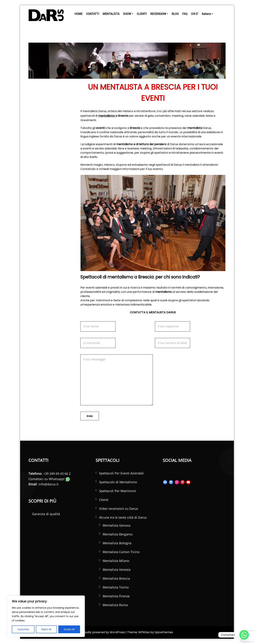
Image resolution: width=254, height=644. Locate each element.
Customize (23, 629)
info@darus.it (48, 484)
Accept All (69, 629)
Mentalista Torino (116, 587)
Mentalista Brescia (116, 578)
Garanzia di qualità (46, 514)
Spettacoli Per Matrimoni (118, 491)
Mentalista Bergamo (118, 534)
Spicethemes (164, 632)
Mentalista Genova (116, 525)
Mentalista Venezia (117, 570)
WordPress (117, 632)
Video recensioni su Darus (119, 509)
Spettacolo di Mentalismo (118, 482)
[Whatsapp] (244, 635)
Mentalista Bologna (117, 543)
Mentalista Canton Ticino (121, 552)
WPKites (144, 632)
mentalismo (107, 116)
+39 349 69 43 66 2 (57, 474)
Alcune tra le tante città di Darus (123, 517)
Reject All (46, 629)
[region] (46, 616)
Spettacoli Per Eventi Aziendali (121, 473)
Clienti (104, 500)
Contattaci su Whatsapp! (49, 479)
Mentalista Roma (115, 605)
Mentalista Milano (116, 561)
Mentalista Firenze (116, 596)
